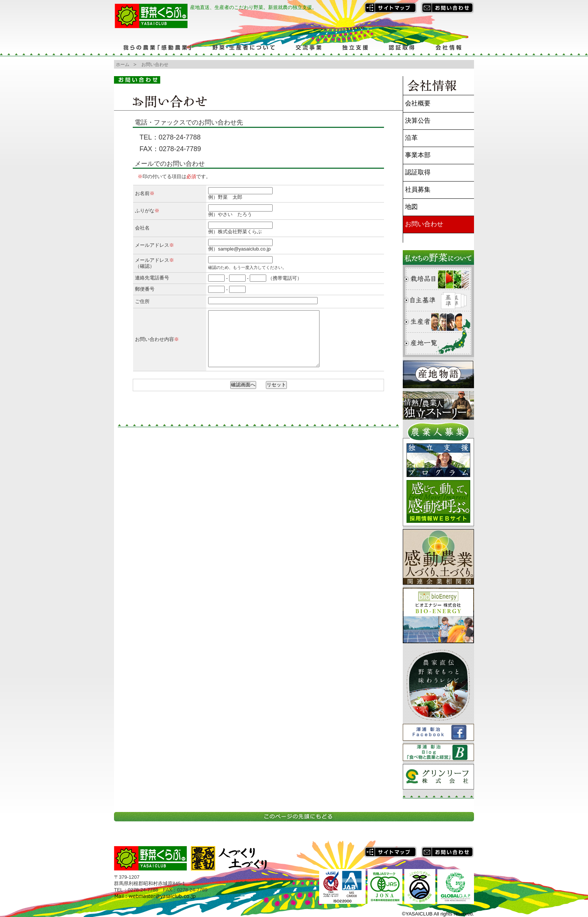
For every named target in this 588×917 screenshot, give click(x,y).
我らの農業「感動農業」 (158, 47)
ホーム (123, 65)
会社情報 (449, 47)
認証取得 (402, 47)
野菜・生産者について (243, 47)
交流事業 (308, 47)
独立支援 (355, 47)
